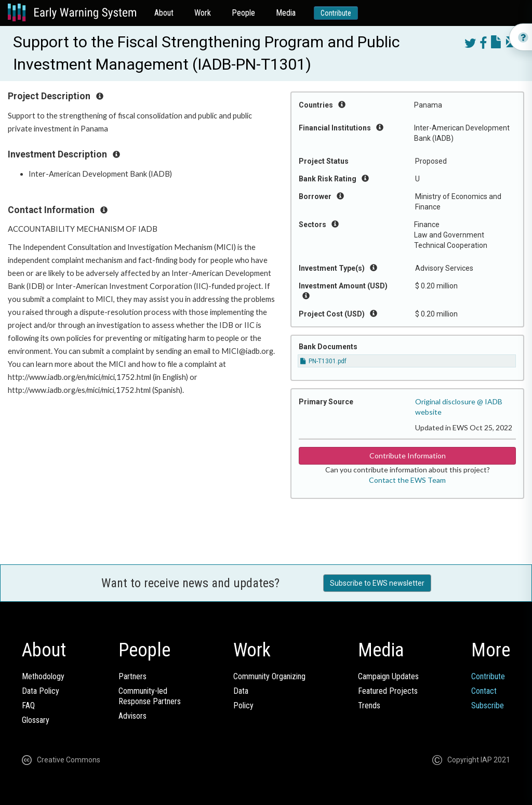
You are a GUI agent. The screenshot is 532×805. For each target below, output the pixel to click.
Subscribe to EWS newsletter (377, 583)
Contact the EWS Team (407, 480)
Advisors (132, 716)
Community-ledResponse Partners (150, 696)
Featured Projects (388, 691)
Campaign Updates (388, 676)
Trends (369, 705)
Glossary (36, 720)
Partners (132, 676)
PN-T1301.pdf (323, 361)
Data (241, 691)
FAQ (28, 705)
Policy (243, 705)
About (164, 13)
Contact (484, 691)
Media (286, 13)
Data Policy (41, 691)
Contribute (336, 13)
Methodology (43, 676)
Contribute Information (408, 456)
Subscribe (488, 705)
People (243, 13)
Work (203, 13)
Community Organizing (269, 676)
